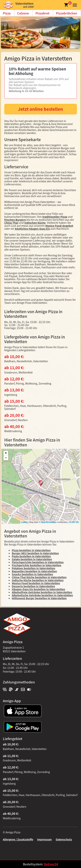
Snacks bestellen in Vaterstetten (33, 574)
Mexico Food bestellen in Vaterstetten (36, 583)
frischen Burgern (15, 220)
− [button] (6, 458)
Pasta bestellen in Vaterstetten (31, 556)
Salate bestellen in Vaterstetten (32, 559)
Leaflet (24, 522)
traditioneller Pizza (55, 217)
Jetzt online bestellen (41, 109)
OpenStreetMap (48, 522)
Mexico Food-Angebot (59, 226)
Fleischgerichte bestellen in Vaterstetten (38, 562)
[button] (74, 4)
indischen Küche (35, 223)
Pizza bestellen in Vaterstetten (31, 550)
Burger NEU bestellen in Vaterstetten (35, 553)
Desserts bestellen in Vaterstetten (34, 586)
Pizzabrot (42, 13)
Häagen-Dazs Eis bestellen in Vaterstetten (39, 589)
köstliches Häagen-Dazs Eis (32, 229)
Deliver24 (51, 864)
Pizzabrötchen (66, 13)
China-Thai (11, 223)
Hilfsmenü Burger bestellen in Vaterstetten (39, 598)
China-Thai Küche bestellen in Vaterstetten (39, 577)
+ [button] (6, 453)
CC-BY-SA (74, 522)
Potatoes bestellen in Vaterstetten (34, 568)
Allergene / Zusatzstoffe (18, 839)
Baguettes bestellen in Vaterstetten (34, 571)
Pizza (7, 13)
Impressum (44, 839)
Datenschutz (64, 839)
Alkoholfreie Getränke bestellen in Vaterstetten (42, 592)
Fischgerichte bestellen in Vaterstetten (37, 565)
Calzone (23, 13)
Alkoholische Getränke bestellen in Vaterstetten (42, 595)
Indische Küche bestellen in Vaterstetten (38, 580)
